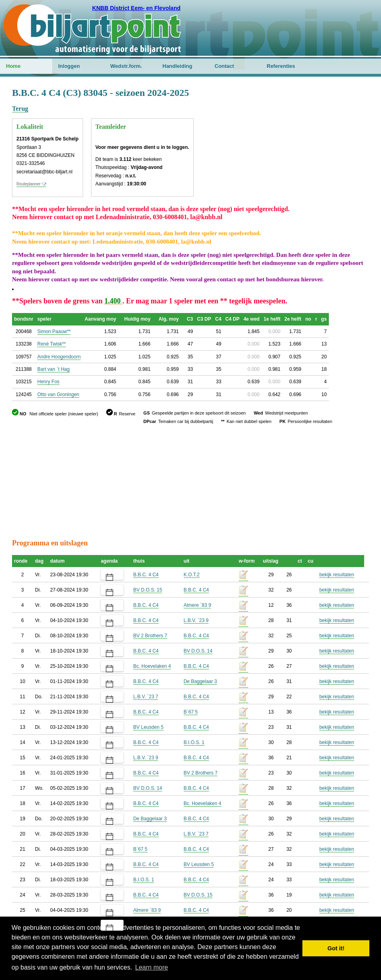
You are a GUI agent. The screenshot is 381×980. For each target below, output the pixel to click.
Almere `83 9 (198, 605)
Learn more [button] (152, 967)
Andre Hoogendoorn (59, 357)
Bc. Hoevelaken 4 (152, 666)
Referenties (281, 66)
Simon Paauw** (54, 331)
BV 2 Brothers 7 (150, 636)
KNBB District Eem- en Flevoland (136, 8)
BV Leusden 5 (148, 727)
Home (13, 66)
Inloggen (69, 66)
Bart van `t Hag (54, 369)
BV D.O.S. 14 (198, 651)
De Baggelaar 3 (200, 681)
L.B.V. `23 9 (196, 620)
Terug (20, 109)
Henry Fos (48, 382)
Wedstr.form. (126, 66)
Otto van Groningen (58, 394)
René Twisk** (52, 344)
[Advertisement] (321, 126)
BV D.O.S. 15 (148, 590)
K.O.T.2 (192, 575)
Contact (224, 66)
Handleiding (177, 66)
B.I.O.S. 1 (194, 742)
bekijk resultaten (337, 575)
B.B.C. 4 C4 (146, 575)
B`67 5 (191, 712)
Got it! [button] (336, 948)
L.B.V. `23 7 (146, 697)
